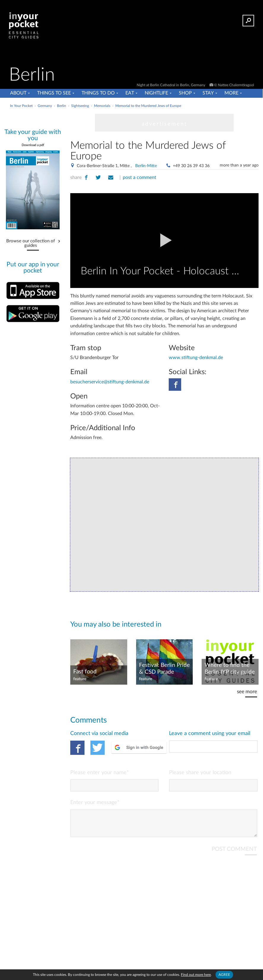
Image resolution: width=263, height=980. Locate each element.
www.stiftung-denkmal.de (196, 358)
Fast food (85, 672)
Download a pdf (33, 145)
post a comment (140, 177)
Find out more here (196, 975)
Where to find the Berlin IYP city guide (230, 669)
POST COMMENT (234, 854)
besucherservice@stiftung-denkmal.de (110, 382)
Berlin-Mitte (146, 166)
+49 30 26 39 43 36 (191, 166)
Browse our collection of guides (31, 243)
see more (247, 692)
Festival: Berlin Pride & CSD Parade (164, 669)
